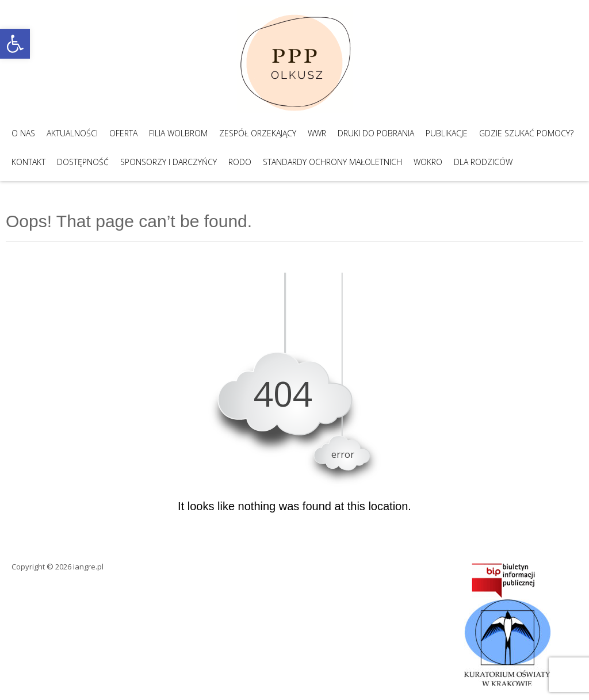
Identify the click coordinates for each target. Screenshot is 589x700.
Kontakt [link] (28, 162)
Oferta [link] (123, 133)
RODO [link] (240, 162)
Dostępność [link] (83, 162)
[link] (15, 44)
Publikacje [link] (447, 133)
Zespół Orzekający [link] (258, 133)
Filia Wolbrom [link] (178, 133)
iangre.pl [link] (88, 567)
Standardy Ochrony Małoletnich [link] (332, 162)
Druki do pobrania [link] (376, 133)
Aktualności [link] (72, 133)
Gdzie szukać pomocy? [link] (526, 133)
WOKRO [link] (428, 162)
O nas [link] (23, 133)
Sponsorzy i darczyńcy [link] (169, 162)
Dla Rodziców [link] (483, 162)
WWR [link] (317, 133)
